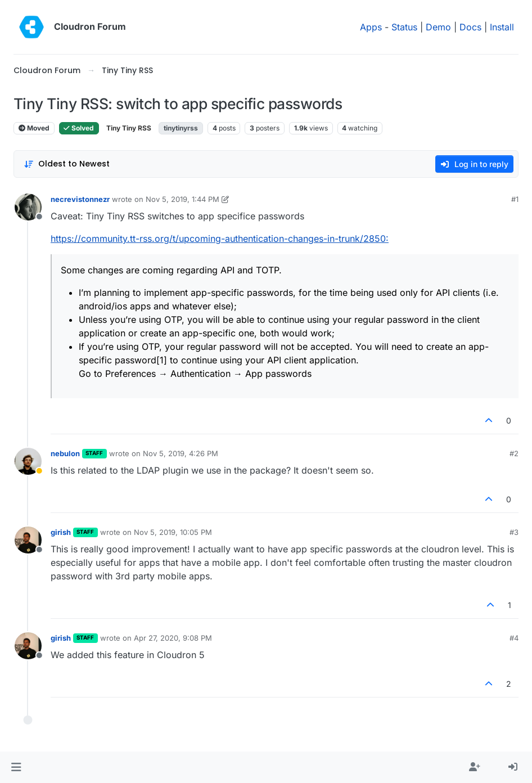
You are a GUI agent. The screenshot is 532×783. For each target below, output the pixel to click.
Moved (34, 128)
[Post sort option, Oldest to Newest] (67, 164)
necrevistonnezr (80, 199)
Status (404, 27)
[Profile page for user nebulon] (28, 461)
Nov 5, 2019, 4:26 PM (181, 453)
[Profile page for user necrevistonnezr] (28, 207)
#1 (515, 199)
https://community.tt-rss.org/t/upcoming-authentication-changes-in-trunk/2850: (220, 238)
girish (61, 532)
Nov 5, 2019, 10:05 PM (173, 532)
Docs (470, 27)
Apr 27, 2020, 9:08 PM (173, 638)
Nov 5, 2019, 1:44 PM (182, 199)
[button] (16, 767)
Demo (438, 27)
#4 (514, 638)
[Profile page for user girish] (28, 540)
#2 (514, 453)
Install (502, 27)
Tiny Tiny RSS (129, 128)
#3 (514, 532)
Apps (371, 27)
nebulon (65, 453)
